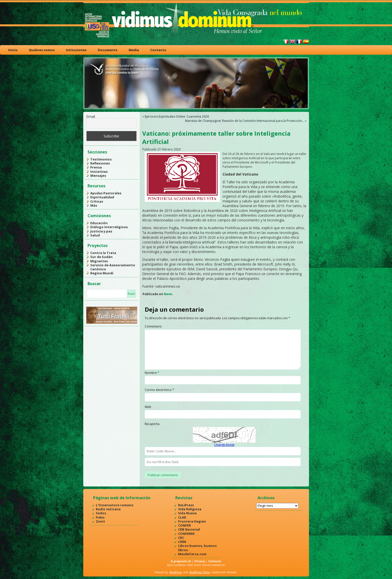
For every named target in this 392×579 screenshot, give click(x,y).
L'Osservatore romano (115, 505)
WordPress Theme (200, 572)
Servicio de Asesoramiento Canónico (113, 267)
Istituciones (76, 50)
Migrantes (99, 261)
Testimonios (101, 159)
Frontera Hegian (192, 521)
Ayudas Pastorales (106, 193)
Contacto (158, 50)
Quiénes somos (42, 50)
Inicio (13, 50)
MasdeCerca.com (192, 554)
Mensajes (98, 176)
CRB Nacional (189, 529)
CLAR (182, 517)
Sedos (101, 513)
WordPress (175, 572)
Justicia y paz (101, 231)
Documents (108, 50)
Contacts (215, 561)
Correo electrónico (160, 390)
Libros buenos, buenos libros (197, 548)
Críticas (97, 201)
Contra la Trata (103, 253)
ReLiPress (186, 505)
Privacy (200, 561)
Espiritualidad (102, 197)
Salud (95, 235)
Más (94, 205)
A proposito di (181, 561)
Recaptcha (152, 424)
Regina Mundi (102, 273)
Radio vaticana (108, 509)
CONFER (184, 525)
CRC (181, 538)
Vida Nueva (187, 513)
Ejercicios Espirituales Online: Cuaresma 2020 (177, 116)
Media (134, 50)
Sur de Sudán (101, 257)
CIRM (182, 542)
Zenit (100, 521)
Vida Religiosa (190, 509)
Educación (99, 223)
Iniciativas (99, 172)
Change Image (224, 445)
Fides (100, 517)
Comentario (153, 326)
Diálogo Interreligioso (109, 227)
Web (148, 407)
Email (91, 116)
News (168, 294)
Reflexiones (100, 163)
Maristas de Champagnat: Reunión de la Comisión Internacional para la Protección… (245, 121)
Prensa (96, 167)
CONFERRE (186, 534)
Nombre (152, 373)
